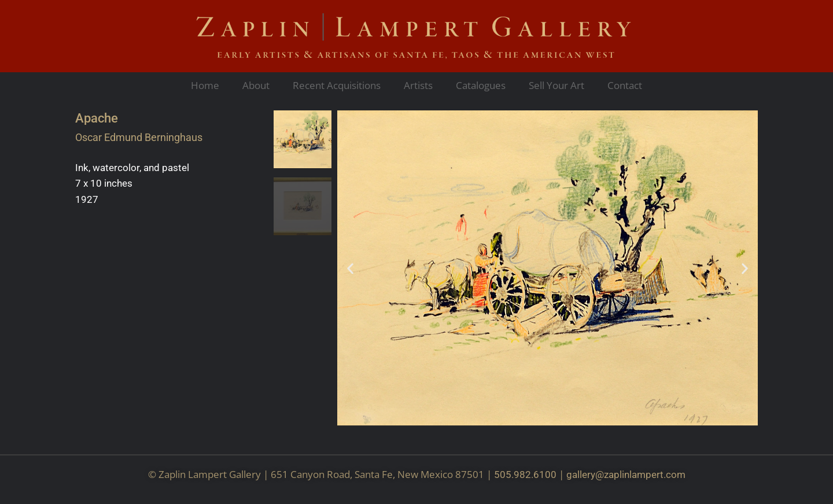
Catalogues (481, 85)
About (256, 85)
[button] (350, 268)
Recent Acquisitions (337, 85)
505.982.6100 (525, 475)
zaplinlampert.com (645, 475)
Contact (625, 85)
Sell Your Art (556, 85)
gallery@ (585, 475)
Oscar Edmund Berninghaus (139, 137)
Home (205, 85)
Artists (418, 85)
